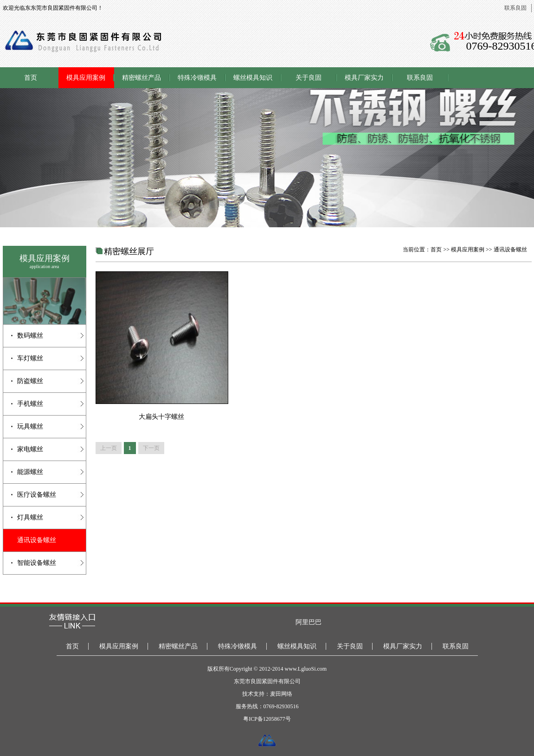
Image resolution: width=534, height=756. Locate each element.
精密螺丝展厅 (129, 251)
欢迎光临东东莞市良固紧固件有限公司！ (53, 8)
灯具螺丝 (30, 517)
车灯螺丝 (30, 358)
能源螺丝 (30, 472)
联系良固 (515, 8)
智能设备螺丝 (37, 563)
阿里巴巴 (309, 622)
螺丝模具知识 (253, 78)
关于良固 (309, 78)
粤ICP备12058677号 (267, 719)
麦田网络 (281, 694)
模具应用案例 (86, 78)
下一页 (151, 448)
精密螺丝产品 (142, 78)
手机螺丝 (30, 404)
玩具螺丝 (30, 426)
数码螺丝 (30, 336)
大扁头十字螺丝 (161, 417)
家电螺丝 (30, 449)
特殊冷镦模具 (197, 78)
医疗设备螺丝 (37, 495)
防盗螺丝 (30, 381)
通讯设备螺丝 (37, 540)
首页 (31, 78)
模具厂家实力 (364, 78)
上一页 (109, 448)
